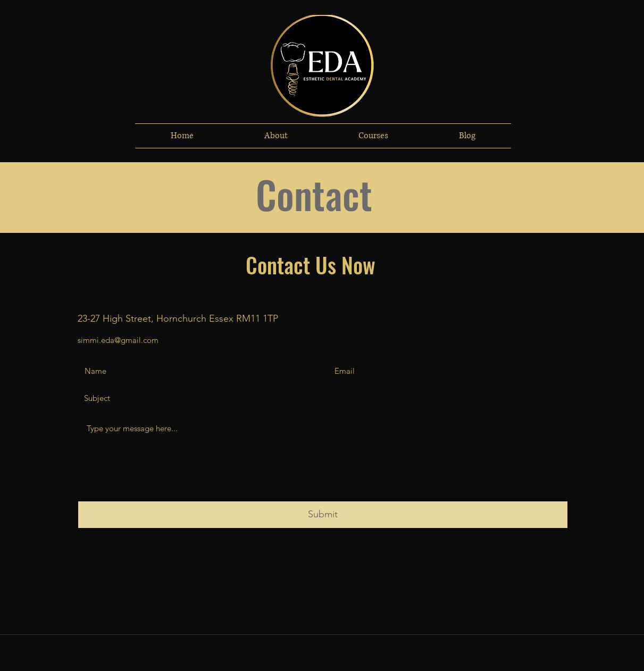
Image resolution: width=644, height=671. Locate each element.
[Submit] (323, 515)
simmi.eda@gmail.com (118, 340)
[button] (276, 136)
